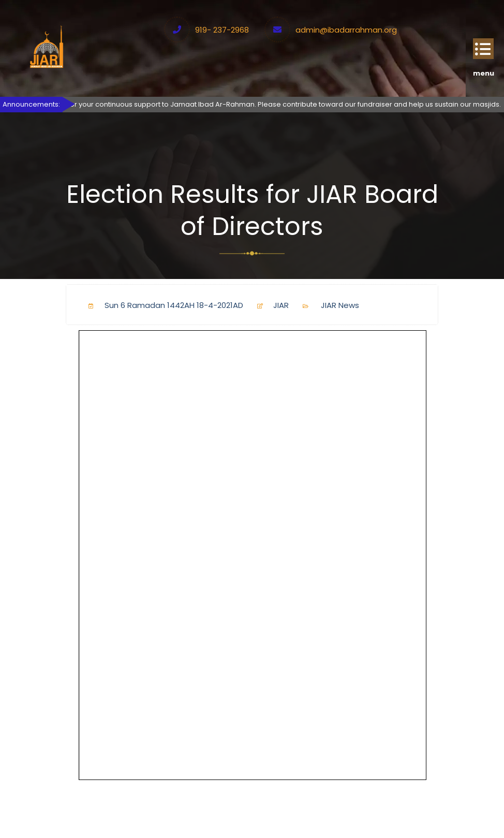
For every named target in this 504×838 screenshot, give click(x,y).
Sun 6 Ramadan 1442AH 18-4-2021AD (162, 305)
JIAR (269, 305)
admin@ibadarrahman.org (346, 30)
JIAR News (340, 305)
